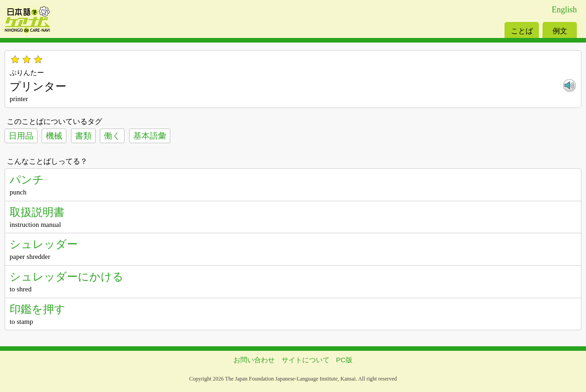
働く (112, 136)
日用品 (21, 136)
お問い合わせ (254, 360)
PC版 (344, 360)
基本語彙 (150, 136)
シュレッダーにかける (67, 277)
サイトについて (306, 360)
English (564, 10)
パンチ (27, 180)
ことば (522, 31)
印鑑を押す (38, 309)
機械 (54, 136)
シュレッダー (44, 244)
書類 (83, 136)
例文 (560, 31)
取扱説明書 (37, 212)
